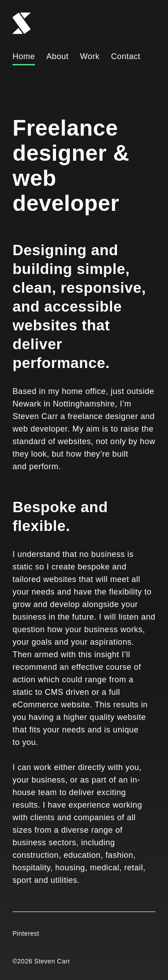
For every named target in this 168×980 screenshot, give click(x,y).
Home (24, 56)
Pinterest (26, 933)
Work (90, 56)
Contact (126, 56)
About (58, 56)
